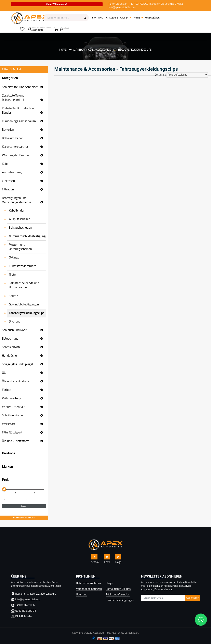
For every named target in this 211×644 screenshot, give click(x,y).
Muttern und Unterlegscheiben (20, 247)
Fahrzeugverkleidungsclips (27, 313)
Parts (137, 18)
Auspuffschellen (20, 219)
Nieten (13, 275)
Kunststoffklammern (23, 266)
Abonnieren (193, 598)
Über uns (81, 595)
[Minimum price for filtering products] (13, 500)
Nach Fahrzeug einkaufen (114, 18)
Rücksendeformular (118, 595)
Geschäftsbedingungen (120, 600)
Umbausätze (153, 18)
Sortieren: (160, 75)
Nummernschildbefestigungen (29, 236)
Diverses (15, 322)
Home (63, 50)
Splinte (13, 296)
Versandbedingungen (89, 589)
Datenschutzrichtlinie (89, 583)
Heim (94, 18)
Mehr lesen (55, 586)
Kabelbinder (17, 211)
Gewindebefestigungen (24, 305)
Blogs (109, 583)
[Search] (66, 18)
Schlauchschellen (20, 228)
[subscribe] (163, 598)
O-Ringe (14, 258)
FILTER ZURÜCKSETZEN (24, 518)
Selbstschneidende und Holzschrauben (24, 285)
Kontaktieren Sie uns (118, 589)
